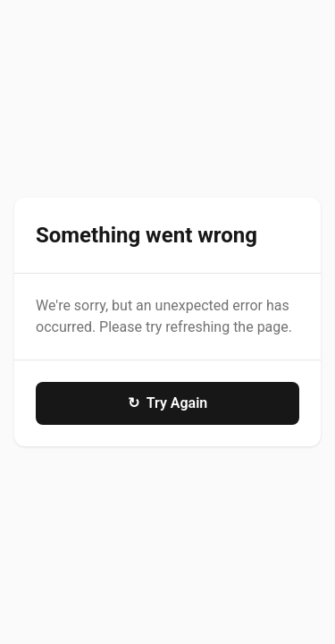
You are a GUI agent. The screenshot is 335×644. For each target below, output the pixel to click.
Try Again (168, 403)
